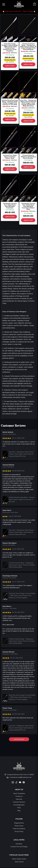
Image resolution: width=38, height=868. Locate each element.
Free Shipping (10, 55)
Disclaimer (19, 844)
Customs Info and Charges (19, 847)
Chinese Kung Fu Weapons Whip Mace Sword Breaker (28, 157)
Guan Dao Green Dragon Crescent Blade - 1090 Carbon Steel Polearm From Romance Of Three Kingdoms (10, 47)
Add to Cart (10, 66)
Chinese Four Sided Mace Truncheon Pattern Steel (10, 157)
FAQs (19, 808)
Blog (19, 811)
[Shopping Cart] (35, 4)
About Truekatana (19, 793)
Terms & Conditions (19, 829)
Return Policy (19, 826)
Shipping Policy (19, 823)
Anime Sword (19, 862)
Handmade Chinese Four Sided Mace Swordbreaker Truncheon (10, 206)
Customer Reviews (19, 802)
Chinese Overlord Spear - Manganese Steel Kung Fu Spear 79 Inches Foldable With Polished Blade (28, 47)
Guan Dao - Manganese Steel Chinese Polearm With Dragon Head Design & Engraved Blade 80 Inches (28, 103)
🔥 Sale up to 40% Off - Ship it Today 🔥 (19, 11)
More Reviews (19, 739)
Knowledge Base (19, 805)
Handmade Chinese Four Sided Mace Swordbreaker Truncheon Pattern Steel (28, 206)
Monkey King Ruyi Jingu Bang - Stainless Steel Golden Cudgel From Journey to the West (22, 500)
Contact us (19, 796)
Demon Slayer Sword (19, 859)
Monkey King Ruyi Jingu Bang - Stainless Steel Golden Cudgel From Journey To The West (10, 102)
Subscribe (19, 799)
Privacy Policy (19, 831)
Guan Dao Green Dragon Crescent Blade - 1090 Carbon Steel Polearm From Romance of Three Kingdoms (22, 596)
